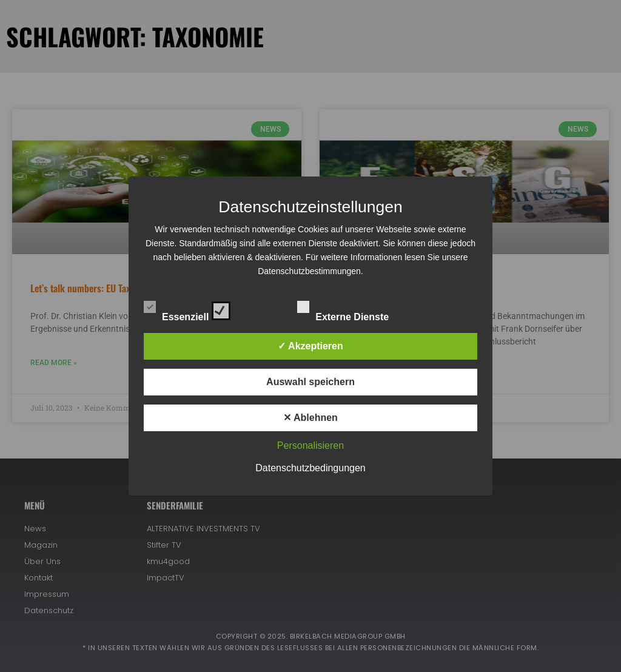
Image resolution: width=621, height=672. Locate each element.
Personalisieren (310, 445)
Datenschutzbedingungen (310, 468)
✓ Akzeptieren (310, 346)
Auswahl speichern (310, 382)
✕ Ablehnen (310, 418)
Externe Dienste (354, 309)
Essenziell (187, 309)
